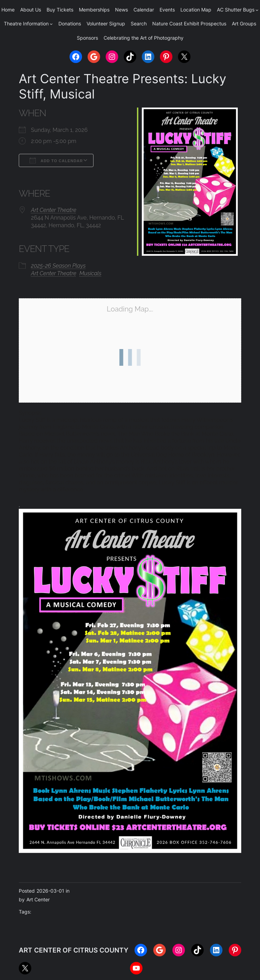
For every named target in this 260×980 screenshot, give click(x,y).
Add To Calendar (56, 160)
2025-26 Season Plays (58, 266)
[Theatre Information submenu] (51, 24)
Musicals (91, 273)
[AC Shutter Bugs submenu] (257, 10)
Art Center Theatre (54, 210)
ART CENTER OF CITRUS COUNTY (74, 950)
